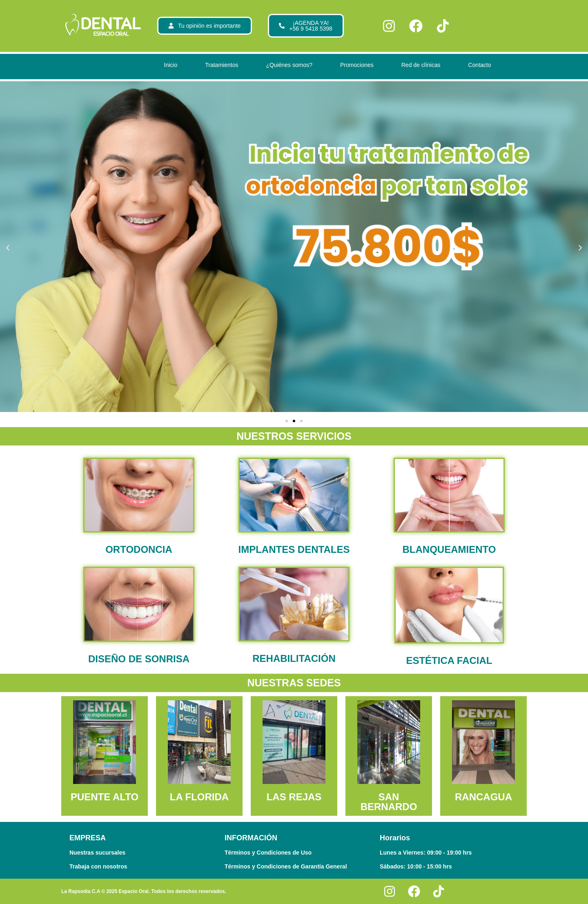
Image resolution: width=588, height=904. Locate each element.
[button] (8, 248)
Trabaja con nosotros (98, 866)
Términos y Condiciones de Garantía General (286, 866)
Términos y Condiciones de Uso (268, 853)
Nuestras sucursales (97, 853)
